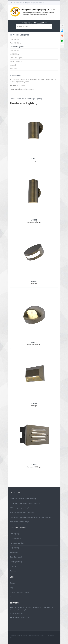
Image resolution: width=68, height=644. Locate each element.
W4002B (34, 159)
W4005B (34, 342)
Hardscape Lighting (17, 47)
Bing (12, 588)
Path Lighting (15, 39)
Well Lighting (15, 54)
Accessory (14, 69)
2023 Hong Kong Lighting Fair (20, 508)
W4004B (34, 281)
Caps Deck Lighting (17, 58)
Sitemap (13, 638)
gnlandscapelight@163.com (34, 3)
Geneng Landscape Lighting (20, 592)
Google (13, 583)
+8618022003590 (18, 3)
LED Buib (13, 65)
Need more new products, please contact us (25, 503)
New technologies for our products (22, 513)
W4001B (34, 220)
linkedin (13, 597)
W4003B (34, 404)
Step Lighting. (15, 50)
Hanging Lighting (16, 61)
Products (21, 99)
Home (12, 99)
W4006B (34, 465)
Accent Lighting (15, 43)
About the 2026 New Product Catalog (23, 499)
